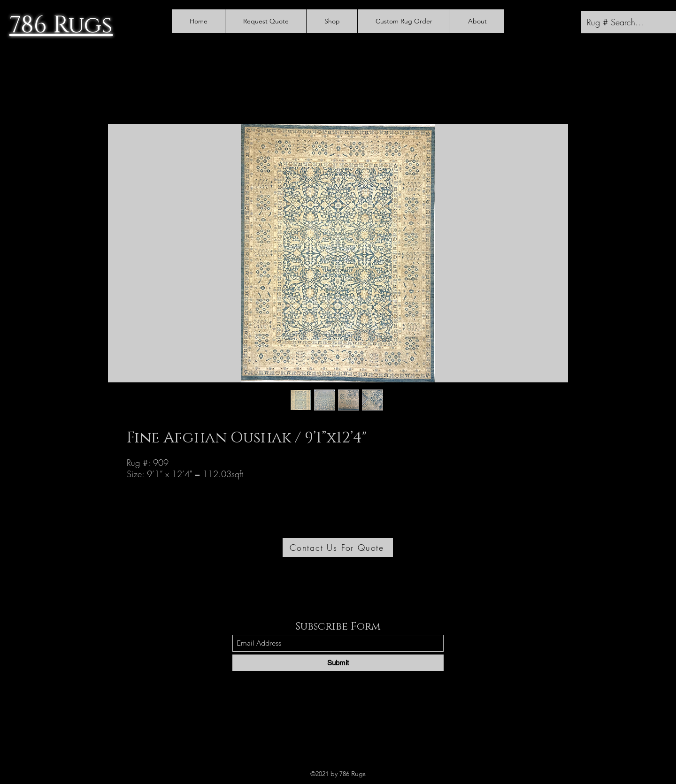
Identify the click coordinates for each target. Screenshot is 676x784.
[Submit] (338, 663)
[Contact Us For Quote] (338, 548)
